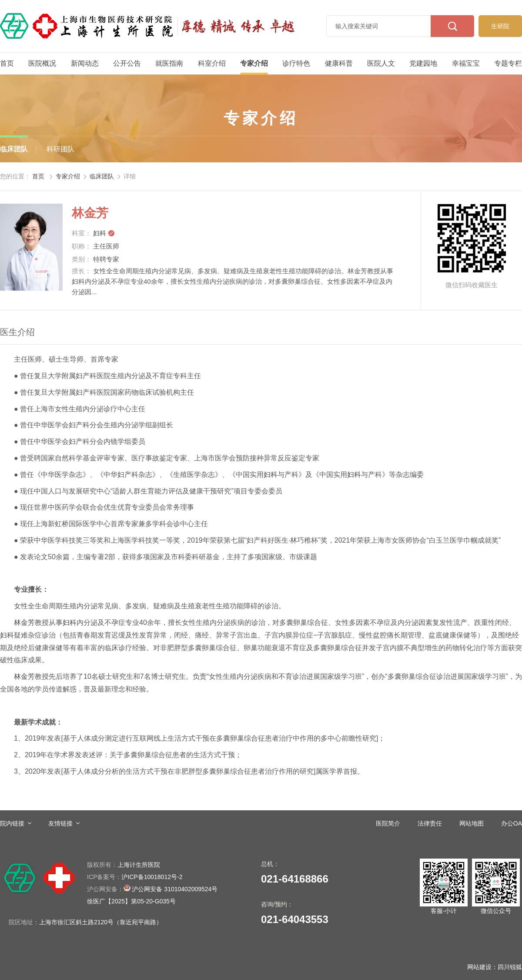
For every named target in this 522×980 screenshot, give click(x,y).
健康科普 (339, 63)
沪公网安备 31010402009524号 (152, 888)
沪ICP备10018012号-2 (135, 877)
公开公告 (127, 63)
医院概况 (42, 63)
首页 (7, 63)
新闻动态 (85, 63)
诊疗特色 (296, 63)
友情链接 (60, 823)
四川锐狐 (510, 967)
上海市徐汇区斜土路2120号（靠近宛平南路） (101, 922)
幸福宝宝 (466, 63)
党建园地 (423, 63)
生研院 (500, 26)
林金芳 (24, 623)
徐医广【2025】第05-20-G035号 (131, 901)
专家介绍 (254, 63)
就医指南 (169, 63)
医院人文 (381, 63)
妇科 (104, 233)
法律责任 (430, 823)
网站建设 (479, 967)
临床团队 (14, 149)
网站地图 (472, 823)
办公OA (512, 823)
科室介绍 (212, 63)
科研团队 (60, 149)
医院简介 (388, 823)
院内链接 (12, 823)
